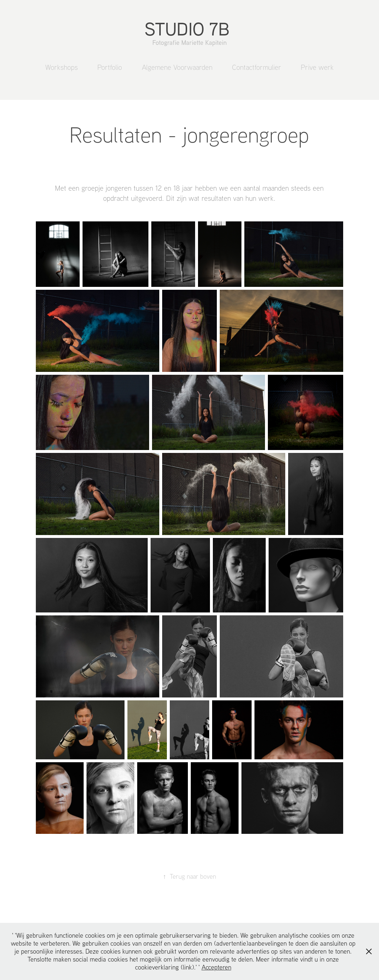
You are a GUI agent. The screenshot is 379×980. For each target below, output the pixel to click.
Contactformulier (257, 67)
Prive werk (317, 67)
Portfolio (110, 67)
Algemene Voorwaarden (177, 67)
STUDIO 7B (189, 29)
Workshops (62, 67)
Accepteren (216, 967)
